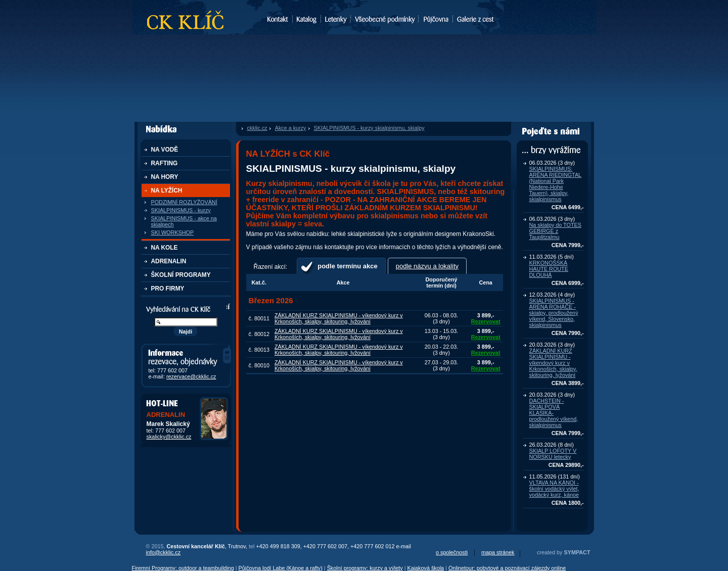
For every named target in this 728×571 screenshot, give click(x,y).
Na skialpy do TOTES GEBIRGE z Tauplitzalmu (555, 231)
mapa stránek (498, 552)
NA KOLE (165, 248)
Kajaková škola (425, 568)
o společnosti (452, 552)
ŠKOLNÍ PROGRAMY (181, 275)
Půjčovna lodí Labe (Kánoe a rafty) (281, 568)
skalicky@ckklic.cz (169, 437)
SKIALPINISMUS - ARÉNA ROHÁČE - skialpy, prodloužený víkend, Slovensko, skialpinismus (554, 313)
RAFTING (165, 163)
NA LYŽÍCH (167, 191)
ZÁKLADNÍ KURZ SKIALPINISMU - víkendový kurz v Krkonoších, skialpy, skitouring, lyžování (553, 363)
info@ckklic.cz (164, 552)
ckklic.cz (257, 128)
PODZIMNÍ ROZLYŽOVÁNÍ (184, 202)
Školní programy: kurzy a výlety (365, 568)
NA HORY (165, 177)
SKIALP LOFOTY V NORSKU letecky (553, 454)
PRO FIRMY (168, 289)
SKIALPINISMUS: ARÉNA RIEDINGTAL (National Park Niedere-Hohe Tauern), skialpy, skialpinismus (556, 184)
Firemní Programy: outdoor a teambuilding (183, 568)
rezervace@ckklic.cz (191, 376)
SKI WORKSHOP (173, 232)
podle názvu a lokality (427, 266)
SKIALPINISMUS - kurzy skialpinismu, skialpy (369, 128)
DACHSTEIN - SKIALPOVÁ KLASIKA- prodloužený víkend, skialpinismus (554, 413)
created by (563, 552)
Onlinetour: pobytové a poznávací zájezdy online (507, 568)
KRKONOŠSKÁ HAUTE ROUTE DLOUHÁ (549, 269)
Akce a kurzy (291, 128)
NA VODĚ (165, 150)
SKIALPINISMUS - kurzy (181, 210)
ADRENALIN (169, 261)
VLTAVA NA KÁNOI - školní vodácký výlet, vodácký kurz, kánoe (554, 489)
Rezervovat (486, 321)
